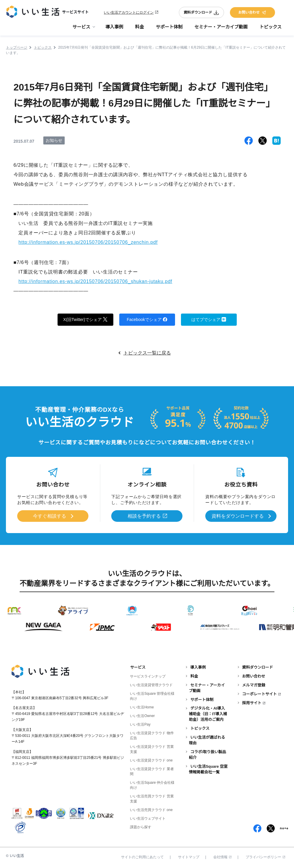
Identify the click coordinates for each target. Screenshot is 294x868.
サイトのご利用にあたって (142, 857)
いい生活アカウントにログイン (129, 12)
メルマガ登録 (254, 685)
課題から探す (141, 827)
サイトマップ (189, 857)
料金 (139, 27)
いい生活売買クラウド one (151, 810)
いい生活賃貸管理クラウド (151, 685)
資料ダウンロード (201, 12)
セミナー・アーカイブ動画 (221, 27)
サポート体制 (169, 27)
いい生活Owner (142, 716)
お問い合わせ (252, 12)
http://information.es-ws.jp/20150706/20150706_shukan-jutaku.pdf (95, 281)
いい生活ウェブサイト (148, 818)
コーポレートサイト (259, 694)
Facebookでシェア (147, 319)
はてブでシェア (209, 319)
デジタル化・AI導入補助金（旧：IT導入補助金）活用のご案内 (208, 714)
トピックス (270, 27)
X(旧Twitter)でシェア (85, 319)
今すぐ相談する (50, 516)
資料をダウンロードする (238, 516)
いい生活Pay (140, 724)
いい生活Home (142, 707)
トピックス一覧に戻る (147, 353)
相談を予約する (144, 516)
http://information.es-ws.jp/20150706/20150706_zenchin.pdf (88, 242)
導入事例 (114, 27)
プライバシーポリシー (265, 857)
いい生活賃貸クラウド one (151, 760)
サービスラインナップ (148, 676)
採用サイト (252, 703)
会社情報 (222, 857)
